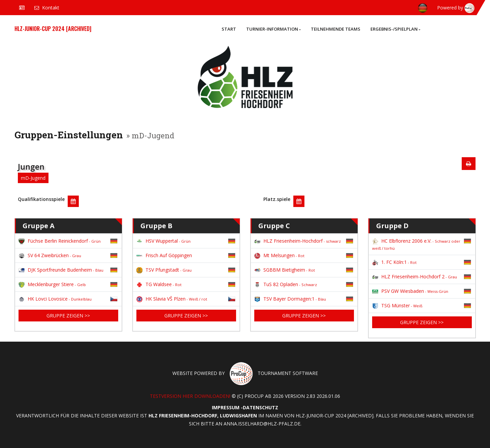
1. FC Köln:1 (394, 262)
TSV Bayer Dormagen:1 (290, 299)
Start (229, 29)
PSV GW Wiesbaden (410, 291)
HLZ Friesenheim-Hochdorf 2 (415, 277)
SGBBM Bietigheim (285, 270)
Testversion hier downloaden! (190, 396)
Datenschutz (260, 407)
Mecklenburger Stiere (52, 284)
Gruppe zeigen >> (68, 316)
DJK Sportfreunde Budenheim (61, 270)
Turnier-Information (273, 29)
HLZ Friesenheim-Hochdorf (298, 241)
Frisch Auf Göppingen (164, 255)
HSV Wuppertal (164, 241)
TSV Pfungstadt (164, 270)
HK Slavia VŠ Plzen (172, 299)
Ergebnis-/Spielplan (395, 29)
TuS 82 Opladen (286, 284)
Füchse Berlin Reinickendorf (60, 241)
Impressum (226, 407)
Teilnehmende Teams (336, 29)
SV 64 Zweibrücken (50, 255)
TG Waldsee (159, 284)
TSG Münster (397, 305)
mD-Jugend (33, 178)
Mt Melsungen (279, 255)
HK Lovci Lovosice (55, 299)
